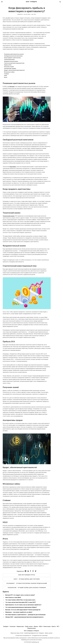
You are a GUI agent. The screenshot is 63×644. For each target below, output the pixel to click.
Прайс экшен (29, 626)
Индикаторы (20, 626)
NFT (58, 626)
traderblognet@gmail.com (31, 633)
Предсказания (32, 628)
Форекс (36, 626)
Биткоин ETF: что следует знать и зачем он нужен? (20, 595)
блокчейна (13, 167)
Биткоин (12, 86)
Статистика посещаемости (23, 635)
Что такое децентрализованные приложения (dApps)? (21, 607)
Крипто (20, 14)
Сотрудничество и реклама (40, 635)
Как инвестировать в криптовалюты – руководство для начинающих (25, 615)
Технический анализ (9, 216)
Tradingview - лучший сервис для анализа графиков (27, 588)
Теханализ (13, 626)
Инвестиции (47, 626)
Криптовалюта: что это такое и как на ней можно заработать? (23, 605)
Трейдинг (6, 626)
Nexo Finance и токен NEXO (13, 597)
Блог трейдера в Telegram (31, 631)
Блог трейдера (32, 2)
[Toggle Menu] (2, 2)
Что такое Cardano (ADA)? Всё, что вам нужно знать (20, 600)
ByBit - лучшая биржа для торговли (27, 579)
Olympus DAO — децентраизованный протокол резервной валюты (24, 617)
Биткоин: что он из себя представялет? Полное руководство (23, 610)
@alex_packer (49, 633)
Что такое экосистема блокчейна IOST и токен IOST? (21, 602)
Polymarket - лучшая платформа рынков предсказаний (27, 583)
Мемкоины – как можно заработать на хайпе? (19, 612)
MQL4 (41, 626)
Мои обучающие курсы (27, 575)
